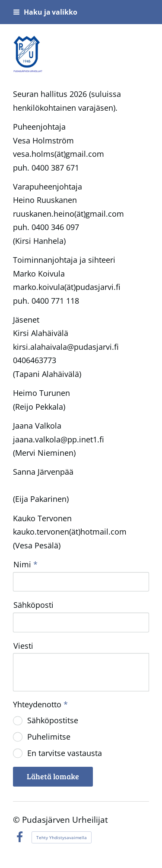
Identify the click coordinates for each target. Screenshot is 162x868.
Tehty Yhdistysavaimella (62, 837)
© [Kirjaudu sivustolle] (17, 820)
